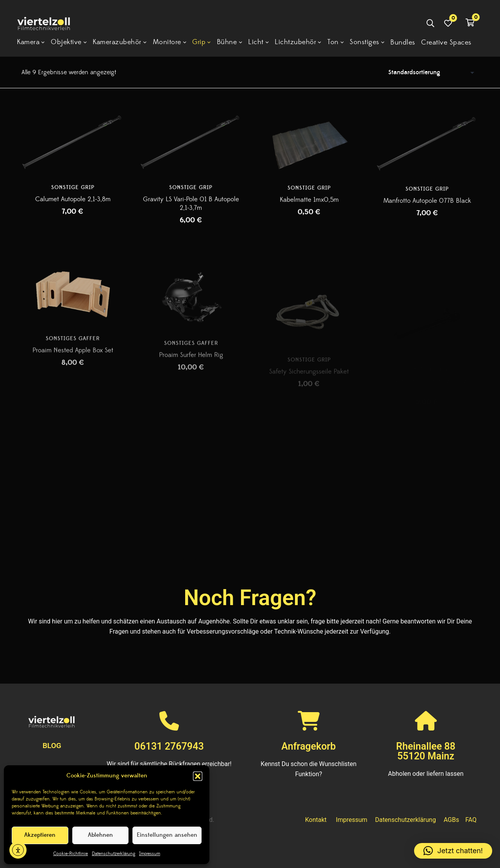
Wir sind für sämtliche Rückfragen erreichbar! (169, 764)
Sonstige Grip (73, 189)
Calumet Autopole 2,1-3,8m (73, 201)
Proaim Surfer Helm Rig (191, 379)
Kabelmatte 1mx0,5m (309, 206)
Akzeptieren (40, 835)
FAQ (471, 820)
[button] (198, 776)
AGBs (451, 820)
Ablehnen (100, 835)
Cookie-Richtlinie (71, 854)
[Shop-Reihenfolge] (433, 72)
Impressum (150, 854)
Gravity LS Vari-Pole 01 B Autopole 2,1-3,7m (191, 207)
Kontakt (316, 820)
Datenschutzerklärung (113, 854)
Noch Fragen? (250, 598)
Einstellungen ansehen (167, 835)
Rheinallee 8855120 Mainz (426, 751)
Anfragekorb (308, 746)
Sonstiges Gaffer (73, 360)
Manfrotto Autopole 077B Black (427, 210)
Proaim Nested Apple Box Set (73, 371)
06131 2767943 (169, 746)
